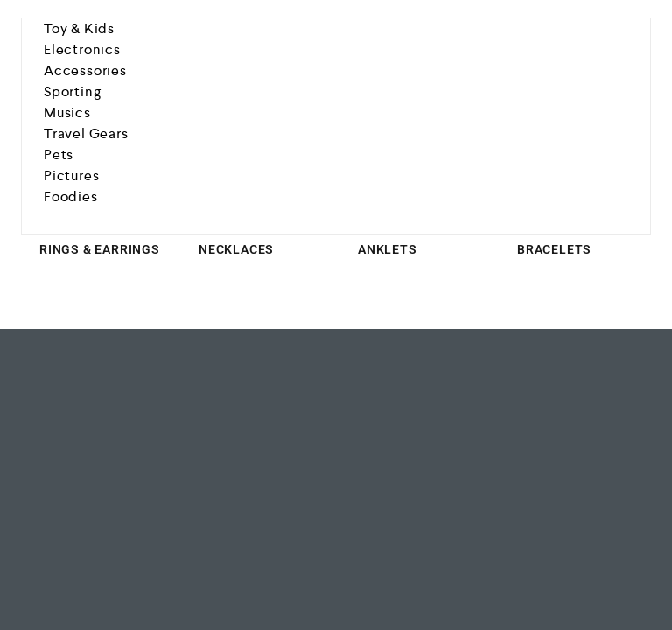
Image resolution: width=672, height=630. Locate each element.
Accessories (85, 70)
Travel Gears (86, 133)
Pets (59, 154)
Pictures (71, 175)
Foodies (71, 196)
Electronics (82, 49)
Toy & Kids (79, 28)
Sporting (72, 91)
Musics (67, 112)
